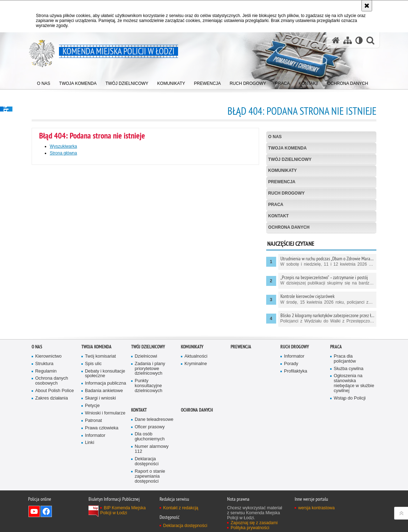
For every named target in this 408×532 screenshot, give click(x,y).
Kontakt (279, 216)
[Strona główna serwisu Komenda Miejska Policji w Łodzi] (336, 40)
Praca (276, 205)
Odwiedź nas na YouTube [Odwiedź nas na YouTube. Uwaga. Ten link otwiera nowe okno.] (34, 526)
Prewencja (282, 182)
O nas (275, 137)
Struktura (44, 378)
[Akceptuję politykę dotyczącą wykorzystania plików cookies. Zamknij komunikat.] (367, 6)
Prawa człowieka (102, 443)
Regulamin (46, 386)
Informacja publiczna (106, 398)
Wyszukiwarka (63, 146)
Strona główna (63, 153)
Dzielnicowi (146, 371)
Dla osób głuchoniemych (150, 452)
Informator (95, 450)
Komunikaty (283, 170)
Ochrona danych (289, 227)
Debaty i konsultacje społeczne (105, 388)
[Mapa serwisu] (348, 40)
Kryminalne (196, 378)
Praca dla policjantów (345, 373)
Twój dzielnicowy (290, 159)
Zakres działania (52, 413)
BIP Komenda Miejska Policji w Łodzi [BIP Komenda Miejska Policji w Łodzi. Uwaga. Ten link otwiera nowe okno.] (123, 525)
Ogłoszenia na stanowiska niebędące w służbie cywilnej (354, 398)
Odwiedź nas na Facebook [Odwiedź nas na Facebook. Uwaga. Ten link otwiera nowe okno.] (46, 526)
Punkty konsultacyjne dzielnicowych (149, 401)
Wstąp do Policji (350, 413)
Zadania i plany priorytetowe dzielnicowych (150, 383)
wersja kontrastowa (316, 522)
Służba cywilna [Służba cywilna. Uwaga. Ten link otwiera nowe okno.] (349, 383)
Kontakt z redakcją (181, 522)
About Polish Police (55, 406)
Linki (90, 458)
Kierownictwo (48, 371)
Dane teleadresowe (154, 434)
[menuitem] (44, 82)
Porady (291, 378)
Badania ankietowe (104, 406)
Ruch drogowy (287, 193)
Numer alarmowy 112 (152, 464)
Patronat (93, 435)
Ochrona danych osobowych (52, 396)
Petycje (92, 420)
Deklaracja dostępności (147, 476)
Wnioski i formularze (105, 428)
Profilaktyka (296, 386)
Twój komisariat (100, 371)
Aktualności (196, 371)
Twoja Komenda (288, 148)
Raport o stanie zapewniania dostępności (150, 491)
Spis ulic (93, 378)
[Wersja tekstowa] (359, 40)
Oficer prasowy (150, 442)
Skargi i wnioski (100, 413)
